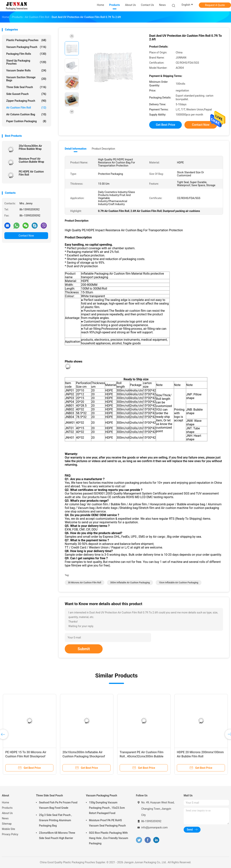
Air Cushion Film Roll (26, 108)
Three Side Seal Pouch (26, 87)
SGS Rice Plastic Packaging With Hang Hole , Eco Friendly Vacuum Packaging (109, 838)
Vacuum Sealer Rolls (26, 70)
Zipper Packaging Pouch (26, 101)
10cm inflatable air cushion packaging (179, 583)
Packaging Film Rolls (26, 54)
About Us (7, 813)
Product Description (103, 149)
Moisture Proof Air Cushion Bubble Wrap (31, 160)
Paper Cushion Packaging (26, 121)
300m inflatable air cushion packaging (130, 583)
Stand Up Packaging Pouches (26, 62)
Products (7, 808)
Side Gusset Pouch (26, 94)
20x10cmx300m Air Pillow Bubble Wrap (30, 147)
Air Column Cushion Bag (26, 114)
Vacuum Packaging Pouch (26, 47)
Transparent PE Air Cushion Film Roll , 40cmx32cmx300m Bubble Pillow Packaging (142, 756)
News (5, 818)
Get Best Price (165, 125)
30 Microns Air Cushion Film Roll (85, 583)
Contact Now (26, 236)
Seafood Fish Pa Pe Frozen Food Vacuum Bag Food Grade (58, 805)
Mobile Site (9, 829)
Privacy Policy (10, 834)
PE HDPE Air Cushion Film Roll (31, 173)
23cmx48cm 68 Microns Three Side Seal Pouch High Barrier (57, 835)
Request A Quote (215, 5)
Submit (84, 649)
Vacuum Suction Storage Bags (26, 79)
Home (5, 802)
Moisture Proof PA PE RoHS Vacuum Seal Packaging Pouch (107, 823)
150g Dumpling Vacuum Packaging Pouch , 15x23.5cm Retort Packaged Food (107, 808)
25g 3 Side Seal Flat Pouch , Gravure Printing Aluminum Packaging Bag (55, 820)
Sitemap (7, 824)
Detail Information (76, 149)
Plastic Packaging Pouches (26, 40)
